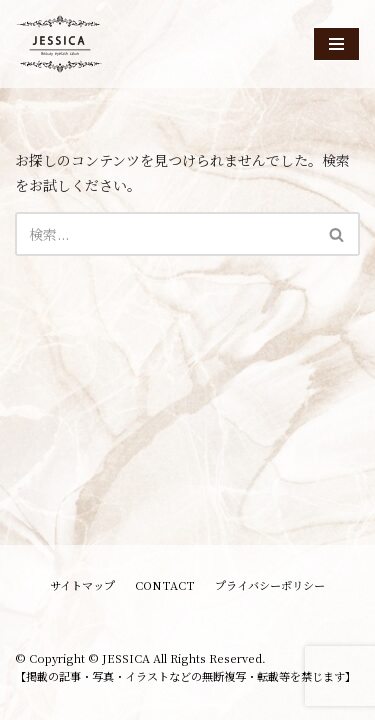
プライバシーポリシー (270, 585)
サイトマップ (82, 585)
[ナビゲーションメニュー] (336, 44)
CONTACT (165, 585)
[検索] (165, 234)
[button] (336, 234)
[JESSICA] (60, 44)
